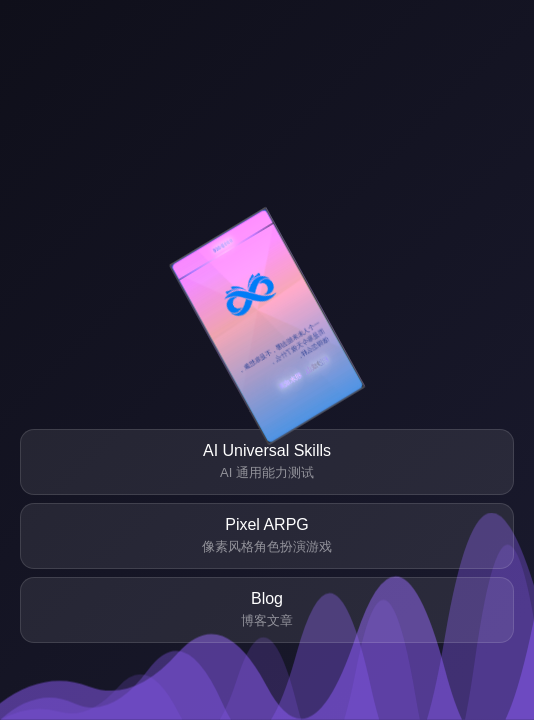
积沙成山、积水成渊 (304, 372)
